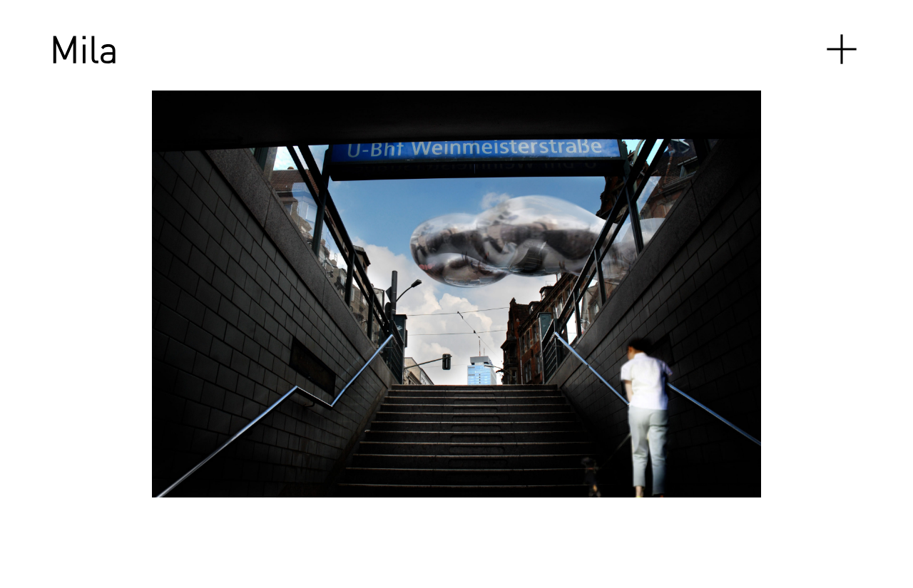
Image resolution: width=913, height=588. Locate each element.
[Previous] (193, 294)
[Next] (628, 294)
